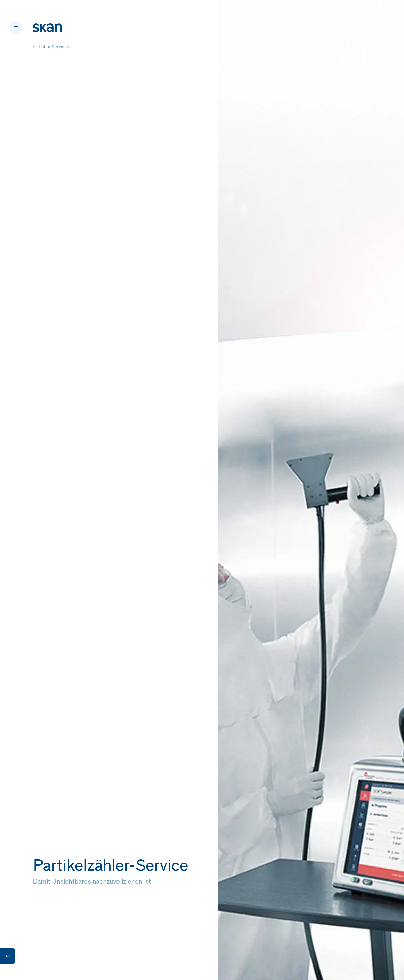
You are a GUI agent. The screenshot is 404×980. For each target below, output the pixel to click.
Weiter (48, 909)
